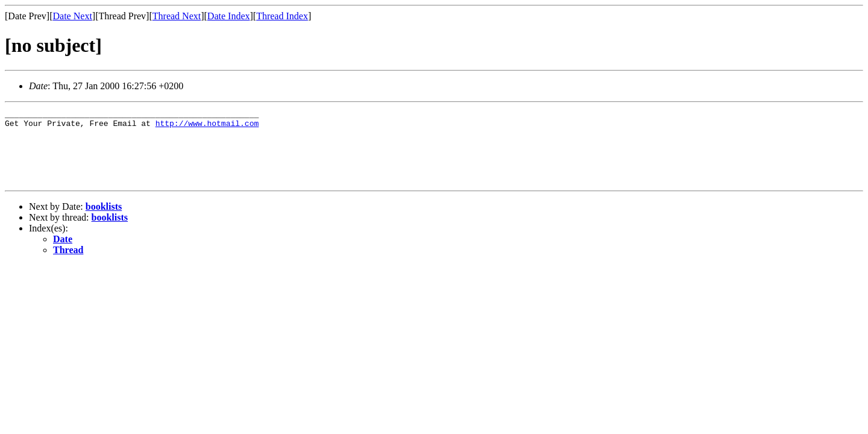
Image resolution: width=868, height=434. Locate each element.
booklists (104, 221)
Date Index (229, 16)
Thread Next (177, 16)
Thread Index (282, 16)
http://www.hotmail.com (207, 127)
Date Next (73, 16)
